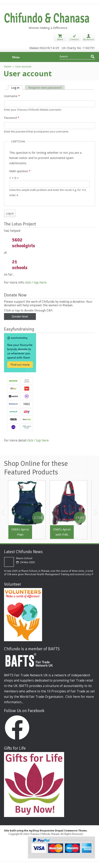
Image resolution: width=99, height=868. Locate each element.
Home (8, 66)
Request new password (45, 88)
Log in (17, 88)
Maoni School (24, 558)
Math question (20, 171)
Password (12, 118)
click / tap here (36, 282)
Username (12, 96)
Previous (3, 512)
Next (96, 512)
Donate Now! (20, 316)
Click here (73, 697)
